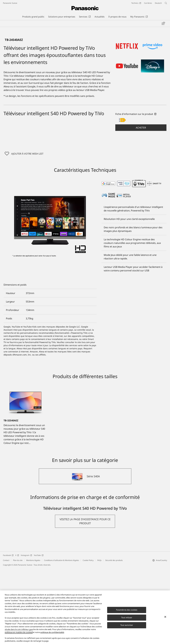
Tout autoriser (127, 625)
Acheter (141, 203)
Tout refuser (127, 617)
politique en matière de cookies (19, 632)
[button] (141, 203)
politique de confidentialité (52, 632)
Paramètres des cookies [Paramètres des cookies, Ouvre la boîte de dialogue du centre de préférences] (127, 610)
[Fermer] (165, 617)
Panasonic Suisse (10, 3)
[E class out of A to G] (122, 196)
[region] (85, 617)
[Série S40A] (85, 552)
